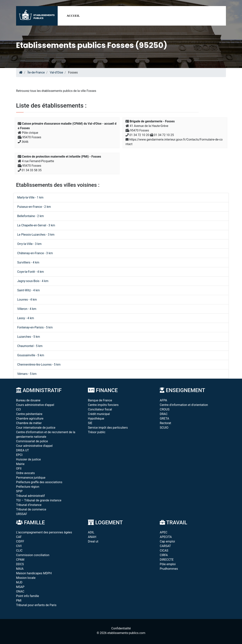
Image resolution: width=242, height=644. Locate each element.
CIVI (19, 546)
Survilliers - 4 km (28, 262)
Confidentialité (121, 628)
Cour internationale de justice (36, 428)
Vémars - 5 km (27, 374)
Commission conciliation (33, 555)
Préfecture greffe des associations (39, 482)
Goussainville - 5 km (31, 355)
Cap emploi (167, 541)
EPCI (19, 455)
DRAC (164, 414)
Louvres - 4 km (27, 300)
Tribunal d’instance (29, 505)
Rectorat (165, 423)
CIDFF (20, 541)
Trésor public (97, 432)
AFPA (163, 400)
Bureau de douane (28, 400)
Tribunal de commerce (31, 509)
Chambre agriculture (30, 419)
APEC (164, 532)
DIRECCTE (167, 560)
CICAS (164, 551)
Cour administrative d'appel (34, 446)
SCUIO (164, 428)
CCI (18, 409)
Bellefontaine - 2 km (31, 216)
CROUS (165, 409)
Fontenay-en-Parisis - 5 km (35, 327)
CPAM (20, 560)
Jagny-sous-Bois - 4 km (33, 281)
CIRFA (164, 555)
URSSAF (22, 514)
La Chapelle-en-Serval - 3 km (36, 225)
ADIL (91, 532)
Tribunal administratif (30, 496)
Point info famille (28, 596)
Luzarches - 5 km (29, 337)
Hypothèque (96, 419)
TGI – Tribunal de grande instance (39, 500)
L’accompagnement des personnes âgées (44, 532)
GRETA (164, 419)
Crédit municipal (99, 414)
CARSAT (165, 546)
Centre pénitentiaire (29, 414)
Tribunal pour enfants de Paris (36, 605)
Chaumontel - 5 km (30, 346)
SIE (90, 423)
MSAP (20, 587)
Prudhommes (169, 569)
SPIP (19, 491)
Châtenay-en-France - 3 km (35, 253)
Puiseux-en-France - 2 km (34, 207)
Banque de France (100, 400)
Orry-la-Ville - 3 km (29, 244)
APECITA (166, 537)
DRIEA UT (22, 450)
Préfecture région (28, 487)
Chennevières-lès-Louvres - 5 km (39, 365)
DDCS (20, 564)
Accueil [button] (73, 16)
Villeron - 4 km (27, 309)
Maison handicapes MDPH (34, 573)
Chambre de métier (29, 423)
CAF (19, 537)
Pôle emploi (168, 564)
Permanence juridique (31, 478)
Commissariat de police (32, 441)
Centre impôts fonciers (103, 405)
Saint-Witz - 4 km (28, 290)
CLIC (19, 551)
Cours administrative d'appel (35, 405)
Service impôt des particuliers (108, 428)
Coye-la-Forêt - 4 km (31, 272)
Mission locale (26, 578)
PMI (19, 601)
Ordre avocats (25, 473)
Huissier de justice (28, 459)
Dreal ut (93, 541)
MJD (19, 582)
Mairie (20, 464)
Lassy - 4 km (26, 318)
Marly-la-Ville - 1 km (30, 197)
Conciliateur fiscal (100, 409)
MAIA (20, 569)
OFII (19, 469)
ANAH (92, 537)
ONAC (20, 591)
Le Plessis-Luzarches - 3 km (36, 235)
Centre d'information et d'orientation (184, 405)
